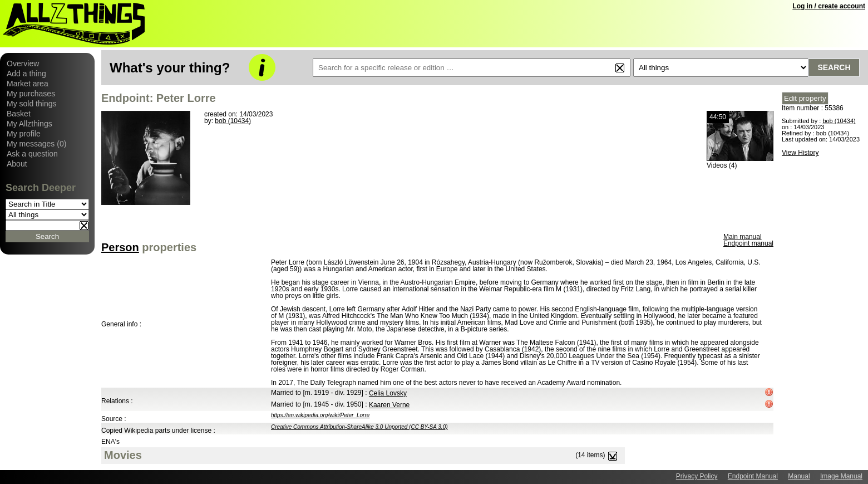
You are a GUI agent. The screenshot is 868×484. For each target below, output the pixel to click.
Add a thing (26, 74)
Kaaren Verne (389, 405)
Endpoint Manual (753, 476)
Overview (23, 63)
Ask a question (32, 154)
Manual (799, 476)
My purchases (31, 94)
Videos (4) (722, 165)
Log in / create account (829, 6)
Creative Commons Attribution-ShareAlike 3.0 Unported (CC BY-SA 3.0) (359, 427)
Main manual (743, 237)
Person (120, 247)
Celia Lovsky (388, 393)
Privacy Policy (697, 476)
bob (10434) (233, 121)
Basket (19, 114)
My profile (24, 134)
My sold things (31, 104)
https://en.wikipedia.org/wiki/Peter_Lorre (320, 415)
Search (834, 67)
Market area (28, 84)
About (17, 164)
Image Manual (841, 476)
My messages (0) (36, 144)
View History (800, 153)
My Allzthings (29, 124)
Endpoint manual (748, 243)
